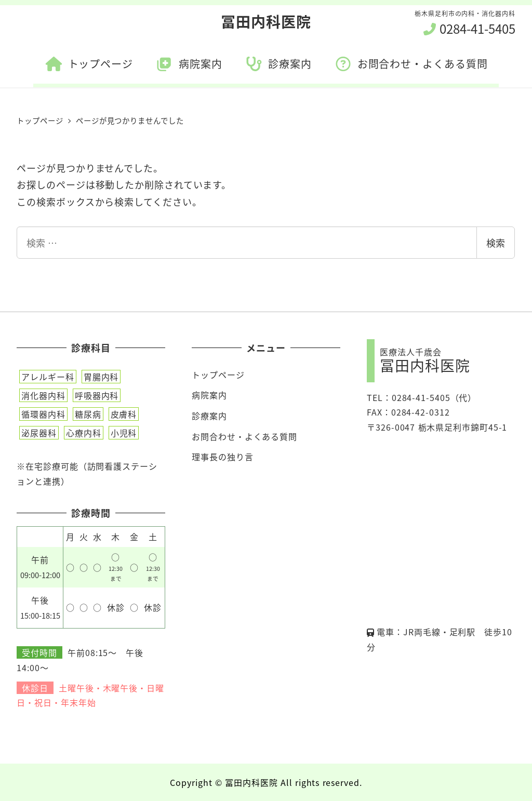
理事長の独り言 (222, 457)
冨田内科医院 (266, 21)
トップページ (218, 375)
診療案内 (209, 416)
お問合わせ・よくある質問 (244, 436)
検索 (496, 243)
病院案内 (209, 395)
